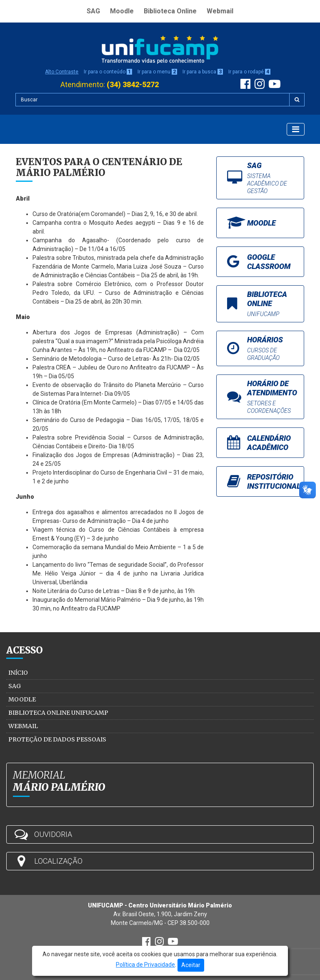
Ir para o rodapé (249, 72)
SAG (93, 11)
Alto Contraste (62, 72)
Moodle (122, 11)
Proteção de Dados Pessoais (57, 739)
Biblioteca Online (170, 11)
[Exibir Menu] (296, 129)
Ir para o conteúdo (108, 72)
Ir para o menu (157, 72)
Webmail (220, 11)
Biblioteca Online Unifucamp (58, 713)
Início (18, 673)
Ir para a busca (203, 72)
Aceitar (191, 965)
